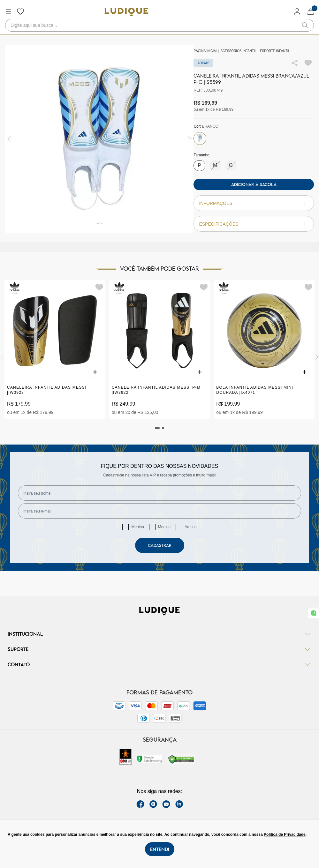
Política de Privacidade (285, 834)
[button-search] (305, 25)
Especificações (254, 224)
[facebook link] (140, 804)
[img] (190, 139)
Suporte (159, 649)
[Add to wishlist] (308, 63)
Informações (254, 203)
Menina (164, 527)
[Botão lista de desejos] (20, 11)
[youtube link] (166, 804)
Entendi (160, 849)
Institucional (159, 634)
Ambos (190, 527)
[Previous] (2, 357)
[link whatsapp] (314, 613)
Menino (137, 527)
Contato (159, 664)
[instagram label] (153, 804)
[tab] (157, 428)
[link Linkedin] (179, 804)
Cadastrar (160, 545)
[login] (297, 12)
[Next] (317, 357)
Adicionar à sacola (254, 184)
